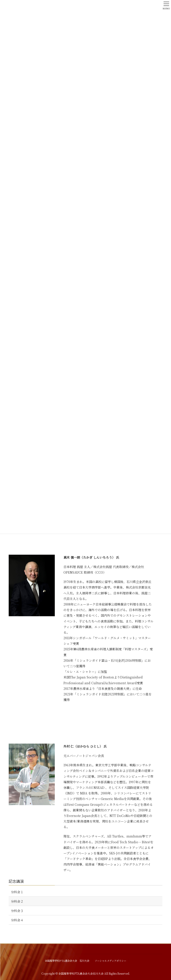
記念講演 (16, 881)
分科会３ (17, 911)
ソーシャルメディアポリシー (110, 961)
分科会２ (17, 901)
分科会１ (17, 892)
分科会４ (17, 920)
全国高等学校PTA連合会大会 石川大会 (67, 961)
